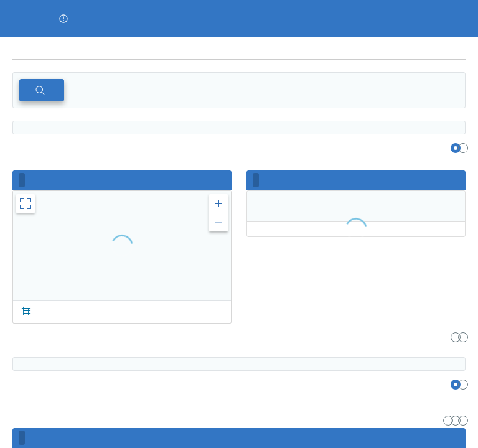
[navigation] (239, 56)
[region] (239, 45)
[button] (63, 19)
